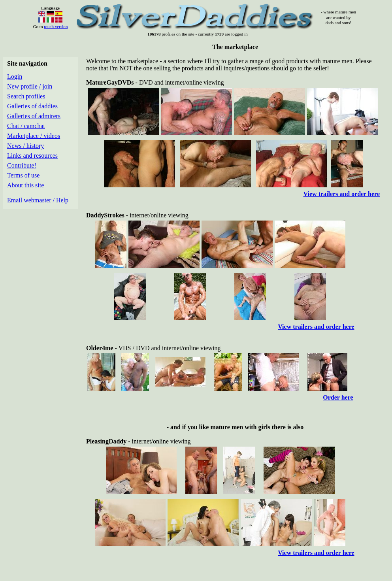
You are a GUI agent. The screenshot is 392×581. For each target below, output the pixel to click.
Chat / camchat (26, 126)
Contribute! (22, 165)
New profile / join (30, 86)
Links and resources (32, 156)
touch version (56, 26)
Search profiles (26, 96)
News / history (25, 146)
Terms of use (23, 175)
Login (15, 76)
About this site (25, 185)
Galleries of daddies (32, 106)
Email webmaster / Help (38, 200)
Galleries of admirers (34, 116)
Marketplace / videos (34, 136)
